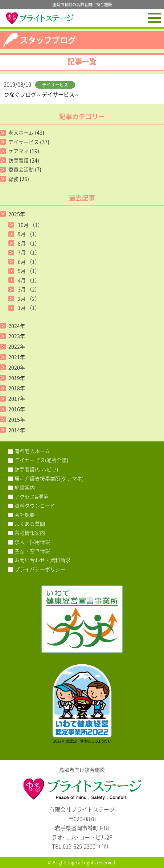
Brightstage (65, 863)
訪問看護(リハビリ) (36, 469)
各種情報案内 (30, 533)
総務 (13, 179)
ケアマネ (19, 151)
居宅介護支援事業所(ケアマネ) (49, 478)
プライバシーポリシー (40, 569)
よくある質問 (30, 524)
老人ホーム (21, 132)
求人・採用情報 (32, 542)
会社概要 (25, 515)
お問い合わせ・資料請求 (42, 560)
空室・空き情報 (32, 551)
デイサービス (55, 85)
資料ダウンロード (35, 505)
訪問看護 (19, 160)
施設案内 (25, 487)
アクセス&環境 (31, 496)
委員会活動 (21, 169)
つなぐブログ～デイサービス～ (42, 94)
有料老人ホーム (32, 451)
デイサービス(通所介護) (41, 460)
